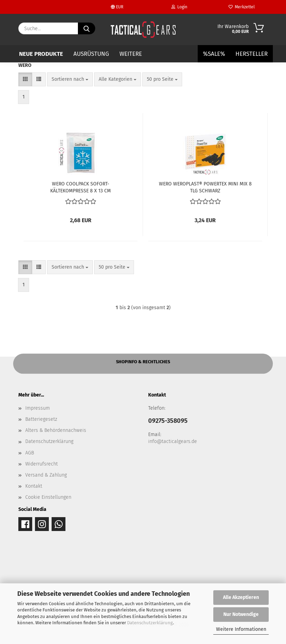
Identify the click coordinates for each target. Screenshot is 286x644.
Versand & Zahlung (46, 475)
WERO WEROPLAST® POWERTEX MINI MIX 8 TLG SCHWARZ (205, 187)
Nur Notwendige (241, 614)
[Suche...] (87, 28)
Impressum (38, 408)
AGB (30, 453)
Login (179, 7)
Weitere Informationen (241, 629)
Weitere (131, 54)
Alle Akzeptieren (241, 597)
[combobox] (70, 79)
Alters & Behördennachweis (56, 430)
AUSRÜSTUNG (91, 54)
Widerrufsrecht (42, 464)
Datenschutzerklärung (150, 623)
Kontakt (34, 486)
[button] (25, 79)
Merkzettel (242, 7)
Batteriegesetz (41, 419)
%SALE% (214, 54)
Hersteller (252, 54)
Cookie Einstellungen (48, 497)
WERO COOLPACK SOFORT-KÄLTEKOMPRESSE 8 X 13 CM (81, 187)
